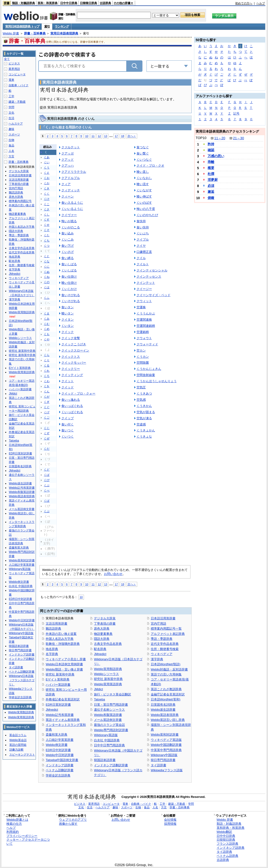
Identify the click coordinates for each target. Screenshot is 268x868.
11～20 (220, 138)
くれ (47, 371)
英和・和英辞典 (48, 3)
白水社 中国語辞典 (107, 740)
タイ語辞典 (224, 852)
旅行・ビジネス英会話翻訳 (112, 694)
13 (106, 136)
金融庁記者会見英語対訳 (168, 694)
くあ (47, 157)
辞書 (7, 3)
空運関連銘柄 (146, 326)
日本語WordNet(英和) (166, 699)
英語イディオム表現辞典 (63, 720)
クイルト (143, 264)
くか (47, 183)
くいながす (144, 190)
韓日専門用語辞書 (163, 760)
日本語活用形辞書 (163, 618)
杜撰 (211, 174)
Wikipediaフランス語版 (167, 770)
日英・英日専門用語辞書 (111, 705)
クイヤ (141, 246)
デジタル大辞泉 (105, 618)
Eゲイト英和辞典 (58, 679)
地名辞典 (52, 649)
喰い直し (143, 172)
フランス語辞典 (227, 844)
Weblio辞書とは (17, 820)
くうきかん (144, 406)
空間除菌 (143, 363)
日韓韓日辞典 (88, 3)
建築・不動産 (17, 102)
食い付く (68, 424)
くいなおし (144, 178)
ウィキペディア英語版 (166, 740)
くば (47, 475)
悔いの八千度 (146, 209)
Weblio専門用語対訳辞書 (111, 730)
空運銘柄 (143, 332)
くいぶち (143, 233)
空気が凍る (144, 418)
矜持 (211, 144)
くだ (47, 449)
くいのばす (144, 203)
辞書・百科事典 (35, 33)
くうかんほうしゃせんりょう (157, 381)
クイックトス (71, 357)
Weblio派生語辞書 (163, 710)
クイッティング (72, 375)
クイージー (144, 289)
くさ (47, 209)
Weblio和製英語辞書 (108, 715)
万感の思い (216, 156)
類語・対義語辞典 (24, 3)
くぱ (47, 501)
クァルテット (71, 147)
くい (47, 162)
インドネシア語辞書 (60, 765)
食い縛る (68, 258)
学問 (11, 107)
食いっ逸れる (71, 400)
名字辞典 (52, 654)
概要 (211, 168)
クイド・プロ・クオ (150, 166)
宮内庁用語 (158, 624)
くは (47, 287)
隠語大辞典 (102, 639)
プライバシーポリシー (22, 836)
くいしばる (69, 270)
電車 (11, 80)
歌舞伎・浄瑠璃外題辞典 (63, 644)
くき (47, 188)
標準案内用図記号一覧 (166, 629)
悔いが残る (69, 221)
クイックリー (71, 369)
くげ (47, 412)
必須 (211, 186)
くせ (47, 225)
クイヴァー (69, 215)
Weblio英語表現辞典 (165, 715)
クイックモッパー (74, 363)
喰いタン (68, 313)
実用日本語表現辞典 (64, 33)
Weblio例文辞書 (56, 745)
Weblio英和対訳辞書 (165, 735)
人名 (11, 151)
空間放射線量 (146, 375)
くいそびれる (71, 301)
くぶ (47, 485)
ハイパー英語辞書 (58, 685)
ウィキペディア (162, 654)
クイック (68, 332)
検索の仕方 (14, 824)
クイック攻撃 (71, 338)
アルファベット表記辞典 (168, 634)
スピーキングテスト (22, 755)
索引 (47, 27)
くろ (47, 376)
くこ (47, 204)
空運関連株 (144, 320)
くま (47, 313)
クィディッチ (71, 190)
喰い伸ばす (144, 196)
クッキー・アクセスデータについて (28, 842)
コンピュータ (17, 74)
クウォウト (144, 338)
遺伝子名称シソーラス (109, 710)
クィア (66, 184)
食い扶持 (143, 227)
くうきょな (144, 436)
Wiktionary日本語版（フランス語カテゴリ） (22, 680)
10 (87, 136)
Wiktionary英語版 (106, 735)
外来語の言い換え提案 (61, 634)
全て (7, 59)
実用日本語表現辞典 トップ (22, 27)
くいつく (68, 436)
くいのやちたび (147, 215)
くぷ (47, 511)
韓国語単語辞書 (105, 760)
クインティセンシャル (152, 270)
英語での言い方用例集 (166, 674)
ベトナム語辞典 (227, 856)
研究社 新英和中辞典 (60, 674)
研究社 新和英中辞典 (108, 679)
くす (47, 220)
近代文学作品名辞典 (165, 644)
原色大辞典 (102, 629)
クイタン (68, 320)
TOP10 (201, 138)
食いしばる (69, 264)
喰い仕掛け (69, 283)
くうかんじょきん (149, 369)
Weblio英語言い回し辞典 (168, 720)
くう (47, 168)
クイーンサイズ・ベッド (153, 295)
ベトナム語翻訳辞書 (60, 770)
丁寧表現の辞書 (105, 624)
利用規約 (13, 832)
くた (47, 235)
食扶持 (141, 221)
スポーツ (14, 135)
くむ (47, 324)
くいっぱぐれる (72, 412)
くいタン (68, 326)
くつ (47, 246)
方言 (11, 156)
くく (47, 194)
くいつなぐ (144, 160)
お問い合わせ (113, 574)
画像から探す (68, 824)
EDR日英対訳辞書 (58, 705)
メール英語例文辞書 (108, 720)
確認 (211, 150)
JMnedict (52, 710)
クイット (68, 381)
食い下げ (68, 246)
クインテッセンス (149, 277)
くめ (47, 329)
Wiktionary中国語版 (164, 755)
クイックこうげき (74, 344)
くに (47, 267)
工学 (11, 96)
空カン (141, 350)
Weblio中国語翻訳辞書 (166, 745)
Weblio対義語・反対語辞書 (169, 669)
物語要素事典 (103, 634)
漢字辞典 (157, 659)
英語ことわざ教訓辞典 (166, 689)
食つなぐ (143, 147)
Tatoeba (99, 699)
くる (47, 366)
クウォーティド (147, 344)
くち (47, 241)
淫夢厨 (213, 180)
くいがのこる (71, 227)
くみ (47, 319)
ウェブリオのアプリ (73, 820)
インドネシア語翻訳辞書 (111, 765)
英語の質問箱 (18, 745)
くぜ (47, 439)
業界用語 (14, 69)
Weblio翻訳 (224, 832)
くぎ (47, 402)
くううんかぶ (146, 313)
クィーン (68, 196)
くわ (47, 381)
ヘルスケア (16, 124)
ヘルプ (261, 3)
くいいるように (72, 209)
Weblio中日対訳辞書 (60, 755)
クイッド (68, 387)
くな (47, 261)
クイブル (143, 239)
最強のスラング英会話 (109, 725)
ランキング (62, 27)
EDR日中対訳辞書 (58, 750)
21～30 (239, 138)
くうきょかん (146, 430)
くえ (47, 173)
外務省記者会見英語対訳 (63, 699)
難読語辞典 (53, 629)
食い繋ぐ (143, 153)
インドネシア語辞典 (231, 848)
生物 (11, 140)
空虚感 (141, 424)
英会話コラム (18, 735)
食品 (11, 145)
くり (47, 360)
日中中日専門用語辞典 (109, 745)
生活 (11, 118)
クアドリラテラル (74, 172)
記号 (236, 113)
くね (47, 277)
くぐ (47, 407)
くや (47, 339)
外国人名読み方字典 (60, 639)
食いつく (68, 430)
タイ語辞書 (158, 765)
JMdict (98, 689)
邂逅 (211, 192)
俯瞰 (211, 198)
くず (47, 433)
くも (47, 334)
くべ (47, 491)
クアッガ (68, 153)
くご (47, 418)
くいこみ (68, 239)
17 (116, 136)
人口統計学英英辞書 (60, 740)
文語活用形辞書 (56, 624)
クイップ (68, 418)
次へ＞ (132, 136)
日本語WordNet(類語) (166, 664)
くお (47, 178)
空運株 (141, 307)
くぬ (47, 272)
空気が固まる (146, 412)
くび (47, 480)
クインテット (146, 283)
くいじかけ (69, 289)
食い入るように (72, 203)
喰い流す (143, 184)
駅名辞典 (100, 649)
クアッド (68, 160)
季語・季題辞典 (162, 639)
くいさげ (68, 252)
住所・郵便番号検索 (165, 649)
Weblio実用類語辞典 (108, 669)
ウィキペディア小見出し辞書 (66, 659)
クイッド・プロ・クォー (78, 393)
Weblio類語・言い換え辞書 (64, 669)
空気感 (141, 400)
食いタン (68, 307)
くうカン (143, 357)
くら (47, 355)
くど (47, 470)
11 (93, 136)
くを (47, 386)
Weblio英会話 (18, 740)
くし (47, 215)
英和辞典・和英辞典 (231, 828)
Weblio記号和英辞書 (60, 715)
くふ (47, 298)
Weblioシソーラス (106, 674)
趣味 (11, 129)
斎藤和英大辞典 (56, 735)
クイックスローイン (75, 350)
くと (47, 256)
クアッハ (68, 166)
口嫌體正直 (144, 252)
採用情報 (170, 824)
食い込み (68, 233)
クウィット (144, 301)
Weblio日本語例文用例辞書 (64, 664)
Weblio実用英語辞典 (108, 684)
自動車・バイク (19, 85)
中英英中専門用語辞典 (166, 750)
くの (47, 282)
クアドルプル (71, 178)
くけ (47, 199)
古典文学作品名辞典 (108, 644)
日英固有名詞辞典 (163, 705)
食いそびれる (71, 295)
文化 (11, 113)
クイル (141, 258)
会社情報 (170, 820)
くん (47, 391)
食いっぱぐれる (72, 406)
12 (99, 136)
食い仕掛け (69, 277)
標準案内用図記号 (20, 201)
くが (47, 397)
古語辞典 (105, 3)
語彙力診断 (16, 750)
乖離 (211, 162)
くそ (47, 230)
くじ (47, 428)
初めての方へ (244, 3)
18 (123, 136)
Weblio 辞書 (11, 33)
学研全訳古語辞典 (58, 775)
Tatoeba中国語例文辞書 (62, 760)
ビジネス (14, 63)
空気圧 (141, 387)
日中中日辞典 (69, 3)
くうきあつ (144, 393)
